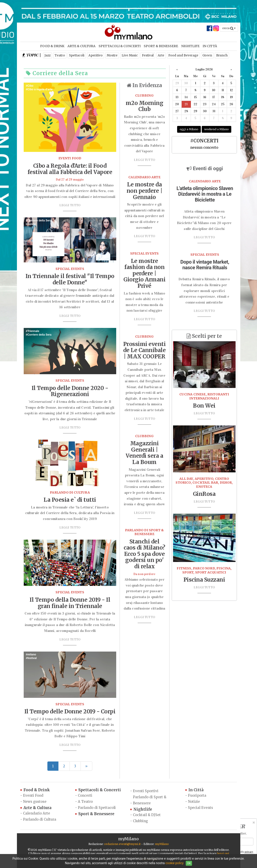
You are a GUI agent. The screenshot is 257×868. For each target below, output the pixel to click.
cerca (229, 28)
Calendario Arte (37, 813)
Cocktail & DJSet (147, 815)
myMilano (162, 844)
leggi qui (223, 853)
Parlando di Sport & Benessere (150, 800)
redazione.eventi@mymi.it (122, 844)
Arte (161, 55)
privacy (249, 852)
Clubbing (140, 821)
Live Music (130, 55)
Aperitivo (96, 55)
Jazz (47, 55)
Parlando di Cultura (40, 819)
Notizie (194, 802)
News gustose (35, 802)
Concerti (85, 795)
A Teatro (85, 802)
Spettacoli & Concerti (120, 46)
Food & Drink (52, 46)
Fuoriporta (197, 795)
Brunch (222, 55)
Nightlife (190, 46)
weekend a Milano (216, 129)
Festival (148, 55)
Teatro (60, 55)
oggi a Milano (189, 129)
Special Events (200, 808)
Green (207, 55)
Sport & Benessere (161, 46)
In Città (210, 46)
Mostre (112, 55)
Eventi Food (33, 795)
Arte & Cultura (81, 46)
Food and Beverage (183, 55)
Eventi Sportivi (146, 791)
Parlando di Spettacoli (97, 808)
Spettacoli (77, 55)
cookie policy (174, 863)
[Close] (254, 822)
